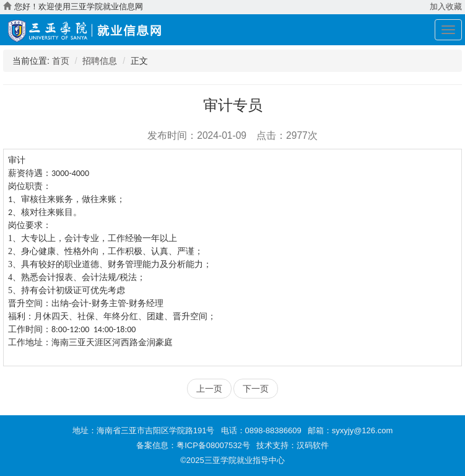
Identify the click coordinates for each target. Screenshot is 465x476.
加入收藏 (446, 7)
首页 (61, 61)
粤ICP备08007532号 (213, 445)
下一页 (256, 389)
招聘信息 (100, 61)
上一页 (209, 389)
